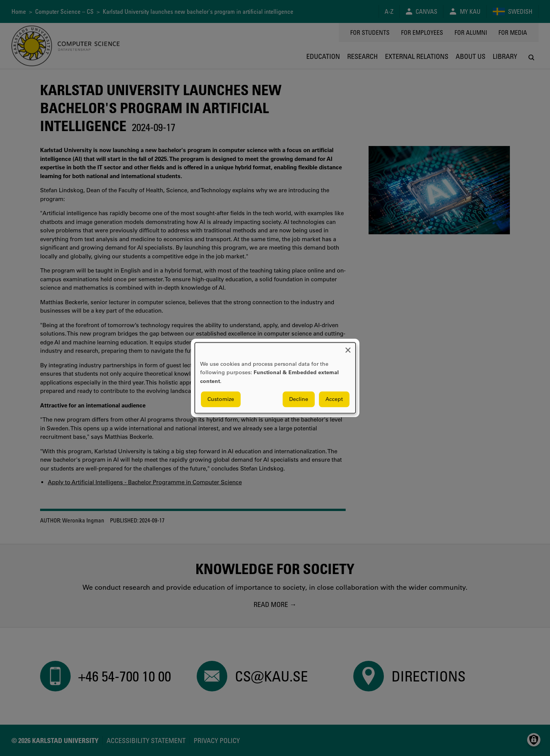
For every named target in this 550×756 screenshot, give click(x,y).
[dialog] (275, 378)
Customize (221, 399)
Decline (299, 399)
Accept (334, 399)
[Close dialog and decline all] (348, 347)
